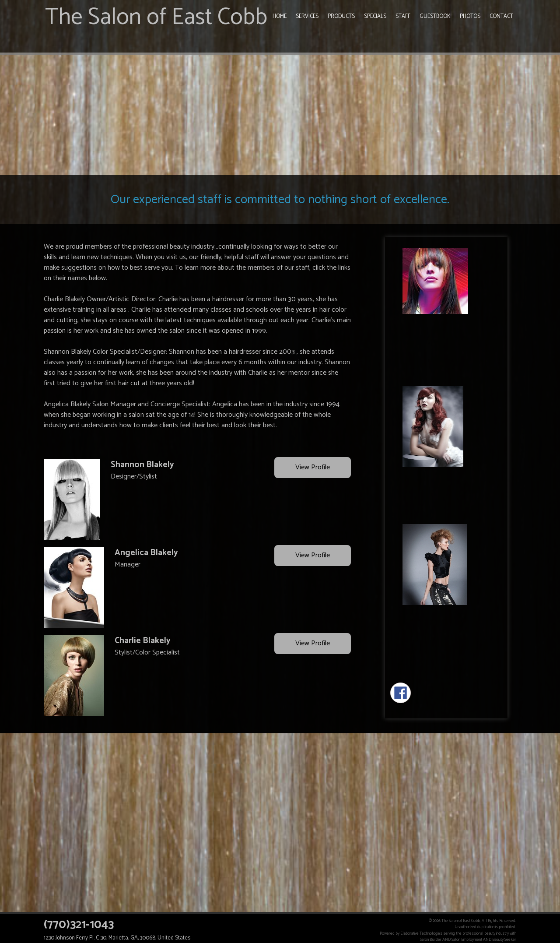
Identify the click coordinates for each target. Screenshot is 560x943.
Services (307, 16)
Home (280, 16)
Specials (375, 16)
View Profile (313, 468)
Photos (470, 16)
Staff (403, 16)
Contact (501, 16)
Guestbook (435, 16)
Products (341, 16)
